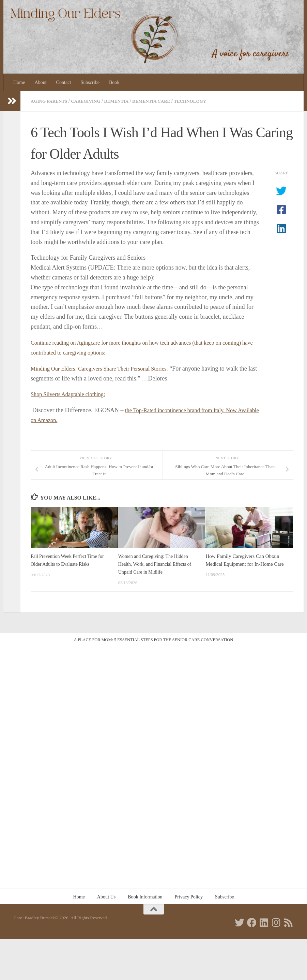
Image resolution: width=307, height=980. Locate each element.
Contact (64, 82)
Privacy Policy (189, 896)
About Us (106, 896)
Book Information (145, 896)
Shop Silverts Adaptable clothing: (72, 394)
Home (19, 82)
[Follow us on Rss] (289, 922)
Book (114, 82)
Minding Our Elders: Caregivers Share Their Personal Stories (106, 368)
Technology (201, 101)
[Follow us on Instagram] (276, 922)
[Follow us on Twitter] (240, 922)
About (40, 82)
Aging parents (50, 101)
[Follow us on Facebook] (252, 922)
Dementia (122, 101)
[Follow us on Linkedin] (264, 922)
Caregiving (90, 101)
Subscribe (90, 82)
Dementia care (160, 101)
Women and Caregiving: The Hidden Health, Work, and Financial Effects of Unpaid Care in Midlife (157, 563)
